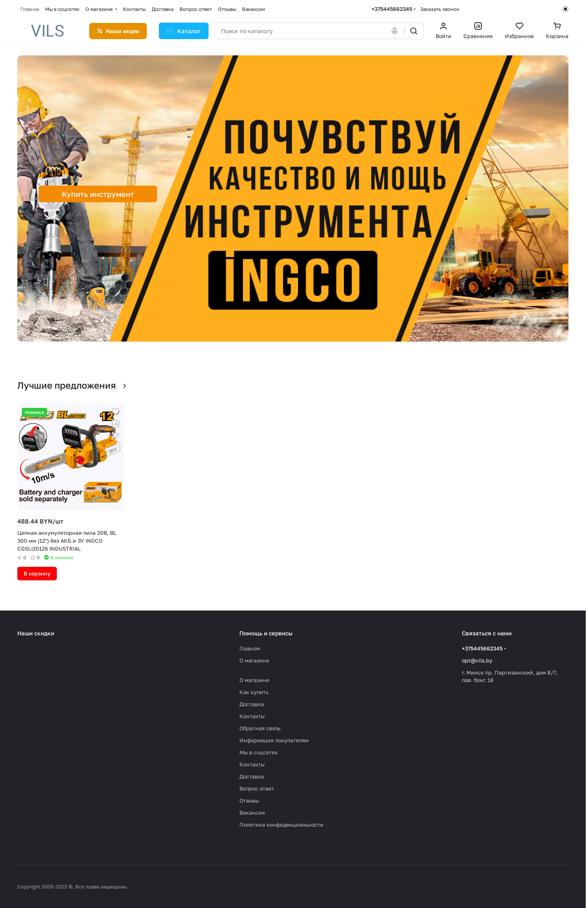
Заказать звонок (440, 9)
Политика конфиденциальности (281, 825)
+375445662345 (392, 9)
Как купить (254, 692)
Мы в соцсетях (259, 752)
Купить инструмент (98, 194)
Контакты (252, 716)
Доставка (252, 704)
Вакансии (252, 813)
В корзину (37, 573)
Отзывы (249, 800)
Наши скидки (36, 633)
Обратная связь (260, 728)
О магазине (254, 660)
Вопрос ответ (257, 788)
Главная (250, 648)
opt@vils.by (477, 660)
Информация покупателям (274, 740)
